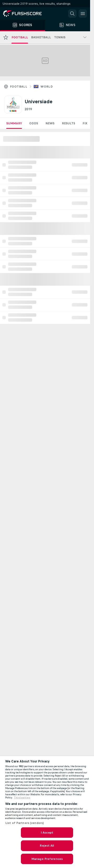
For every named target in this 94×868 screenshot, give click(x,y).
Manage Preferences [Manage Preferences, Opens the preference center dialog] (47, 859)
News (50, 123)
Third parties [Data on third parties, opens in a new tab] (22, 798)
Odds (34, 123)
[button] (72, 14)
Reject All (47, 846)
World (47, 87)
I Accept (47, 833)
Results (69, 123)
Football (19, 87)
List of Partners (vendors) (25, 823)
